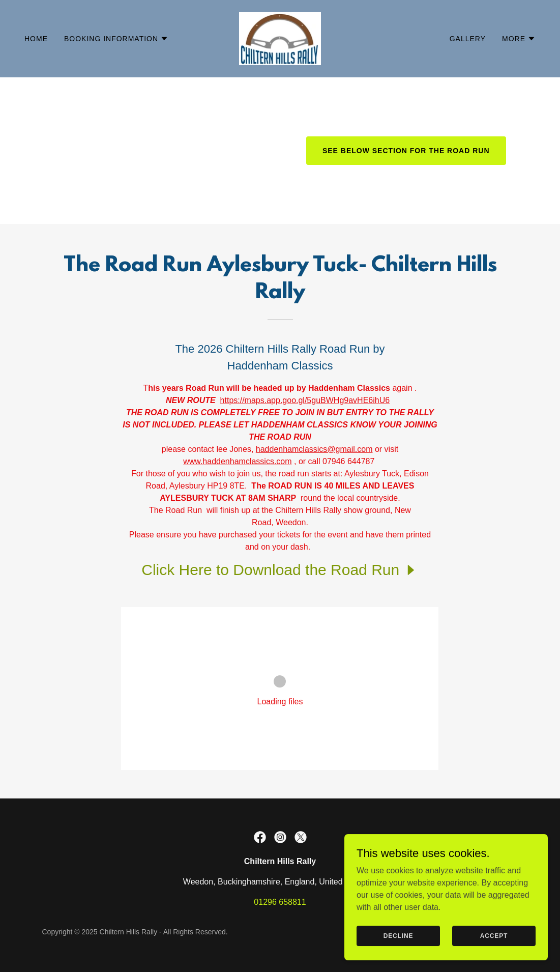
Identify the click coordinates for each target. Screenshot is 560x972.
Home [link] (36, 39)
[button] (116, 39)
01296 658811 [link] (280, 902)
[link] (280, 38)
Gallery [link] (468, 39)
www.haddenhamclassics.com (237, 461)
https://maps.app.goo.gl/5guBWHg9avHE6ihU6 (305, 400)
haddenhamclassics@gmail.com (314, 449)
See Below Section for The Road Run (406, 151)
